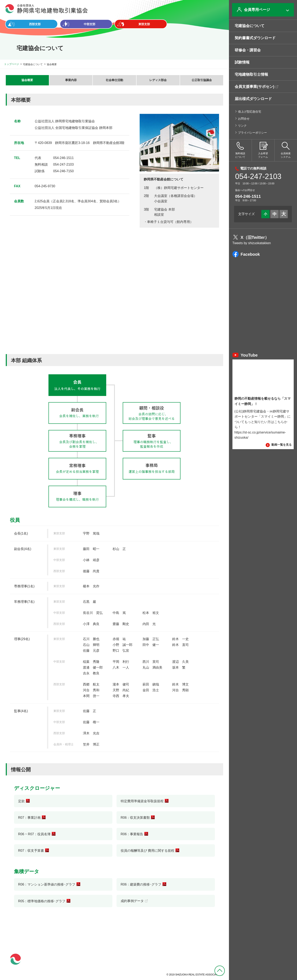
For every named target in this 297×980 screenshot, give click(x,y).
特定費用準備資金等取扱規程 (142, 801)
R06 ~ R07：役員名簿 (34, 834)
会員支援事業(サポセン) (255, 87)
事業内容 (71, 80)
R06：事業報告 (132, 834)
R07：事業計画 (29, 818)
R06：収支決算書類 (135, 818)
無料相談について (240, 150)
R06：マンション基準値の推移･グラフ (47, 884)
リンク (242, 126)
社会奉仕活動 (114, 80)
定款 (21, 801)
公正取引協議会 (202, 80)
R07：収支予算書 (31, 851)
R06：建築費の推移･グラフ (141, 884)
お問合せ (244, 119)
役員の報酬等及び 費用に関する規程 (147, 851)
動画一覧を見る (279, 445)
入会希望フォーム (263, 150)
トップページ (12, 64)
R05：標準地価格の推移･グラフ (42, 901)
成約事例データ (132, 901)
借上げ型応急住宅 (250, 112)
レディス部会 (158, 80)
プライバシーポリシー (252, 133)
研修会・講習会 (248, 50)
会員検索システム (286, 150)
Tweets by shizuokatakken (252, 243)
